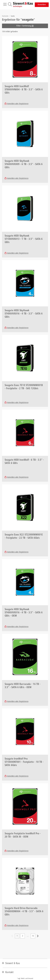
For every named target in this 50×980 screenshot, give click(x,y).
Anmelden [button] (42, 5)
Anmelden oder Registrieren (18, 104)
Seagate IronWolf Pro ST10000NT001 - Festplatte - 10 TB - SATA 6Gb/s (24, 762)
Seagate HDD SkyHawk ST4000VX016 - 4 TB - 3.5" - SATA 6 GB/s (24, 314)
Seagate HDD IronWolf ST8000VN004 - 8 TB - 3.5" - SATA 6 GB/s (24, 90)
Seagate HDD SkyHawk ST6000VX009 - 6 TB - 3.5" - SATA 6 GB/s (24, 164)
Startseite (5, 16)
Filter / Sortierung (25, 26)
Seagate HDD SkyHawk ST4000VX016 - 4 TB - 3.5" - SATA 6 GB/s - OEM (24, 613)
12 (33, 936)
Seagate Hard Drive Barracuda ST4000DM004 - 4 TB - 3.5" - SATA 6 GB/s (24, 912)
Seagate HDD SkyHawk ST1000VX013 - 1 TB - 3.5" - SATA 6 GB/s (24, 239)
